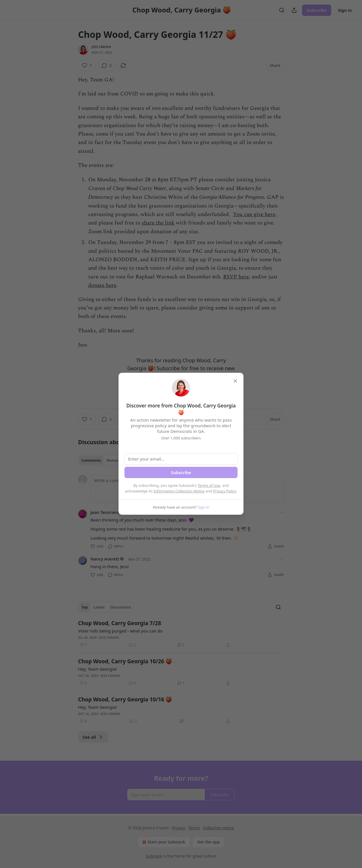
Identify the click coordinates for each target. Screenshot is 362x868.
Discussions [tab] (121, 607)
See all (93, 737)
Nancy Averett (105, 559)
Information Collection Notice (179, 491)
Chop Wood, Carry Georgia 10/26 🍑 (125, 661)
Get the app (208, 842)
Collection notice (218, 828)
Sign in (345, 10)
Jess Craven (101, 47)
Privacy (179, 828)
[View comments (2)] (107, 66)
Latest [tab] (99, 607)
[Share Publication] (294, 10)
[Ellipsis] (281, 512)
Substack (154, 856)
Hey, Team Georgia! (97, 669)
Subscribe (317, 10)
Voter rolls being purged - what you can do (120, 631)
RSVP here (236, 277)
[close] (235, 381)
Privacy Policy (225, 491)
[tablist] (102, 460)
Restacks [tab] (115, 460)
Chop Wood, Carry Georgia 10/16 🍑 (125, 699)
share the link (158, 223)
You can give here (254, 214)
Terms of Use (209, 485)
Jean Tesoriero (105, 512)
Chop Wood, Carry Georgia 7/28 (120, 623)
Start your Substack (163, 842)
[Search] (282, 10)
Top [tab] (85, 607)
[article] (181, 634)
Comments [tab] (91, 460)
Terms (194, 828)
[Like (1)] (87, 66)
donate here (102, 285)
